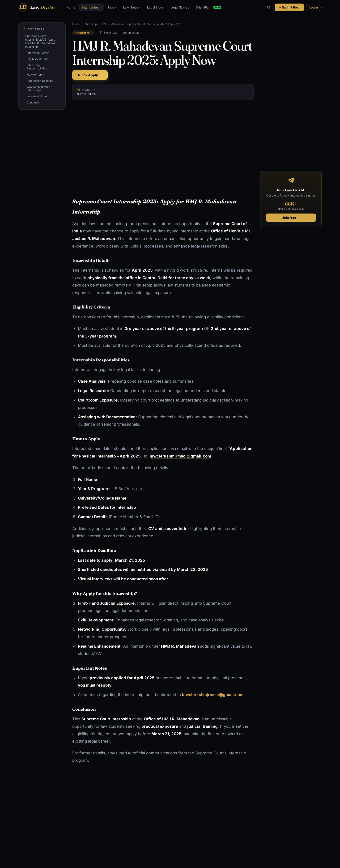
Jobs (112, 7)
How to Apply (35, 75)
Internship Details (38, 53)
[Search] (269, 7)
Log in (314, 7)
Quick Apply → (90, 75)
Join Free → (291, 218)
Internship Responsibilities (37, 67)
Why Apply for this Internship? (38, 89)
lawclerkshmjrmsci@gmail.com (213, 695)
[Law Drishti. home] (37, 7)
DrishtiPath (208, 7)
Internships (91, 7)
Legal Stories (180, 7)
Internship (90, 24)
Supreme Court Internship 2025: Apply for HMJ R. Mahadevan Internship (41, 41)
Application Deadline (40, 81)
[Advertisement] (163, 146)
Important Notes (37, 96)
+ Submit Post (289, 7)
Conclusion (34, 103)
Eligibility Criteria (37, 59)
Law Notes (132, 7)
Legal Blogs (155, 7)
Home (71, 7)
